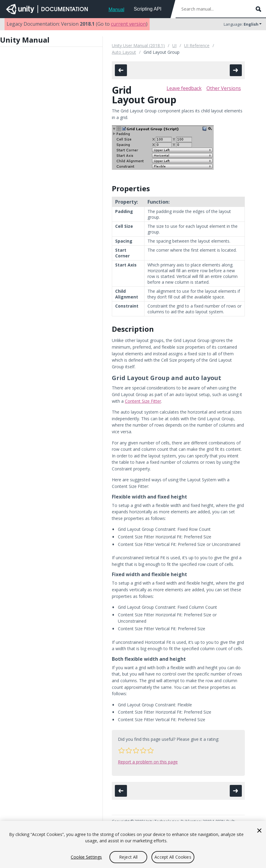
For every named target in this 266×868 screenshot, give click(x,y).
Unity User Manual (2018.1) (138, 45)
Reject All (128, 857)
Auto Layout (124, 52)
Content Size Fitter (143, 401)
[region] (133, 844)
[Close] (259, 831)
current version (128, 24)
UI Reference (197, 45)
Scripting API (148, 9)
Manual (116, 10)
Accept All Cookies (173, 857)
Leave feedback (184, 88)
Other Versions (224, 88)
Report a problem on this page (148, 762)
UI (174, 45)
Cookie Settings (86, 857)
